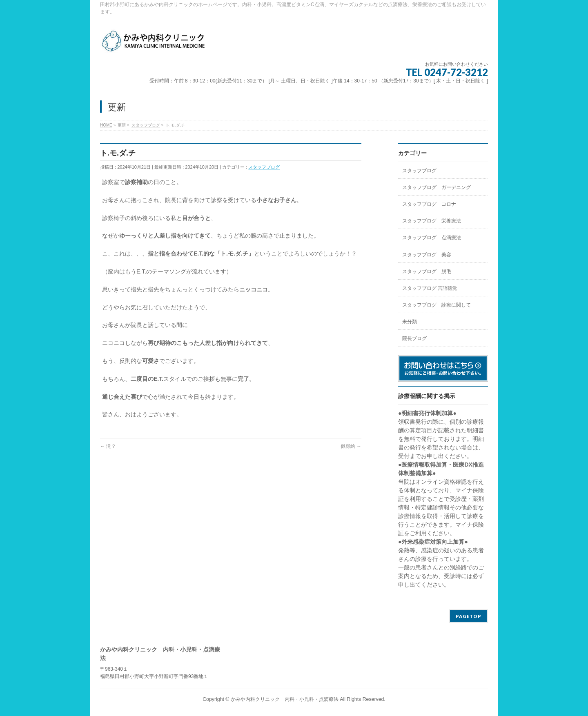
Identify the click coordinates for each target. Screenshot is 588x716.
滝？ (108, 446)
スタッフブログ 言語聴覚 (430, 288)
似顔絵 (351, 446)
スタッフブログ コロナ (429, 204)
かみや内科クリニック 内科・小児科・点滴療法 (285, 699)
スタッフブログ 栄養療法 (432, 221)
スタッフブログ (264, 167)
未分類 (410, 322)
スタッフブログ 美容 (427, 255)
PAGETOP (469, 616)
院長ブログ (414, 338)
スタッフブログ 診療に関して (437, 305)
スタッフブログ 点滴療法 (432, 238)
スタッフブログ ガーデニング (437, 187)
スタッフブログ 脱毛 (427, 271)
